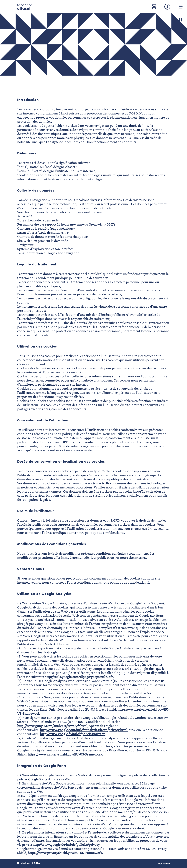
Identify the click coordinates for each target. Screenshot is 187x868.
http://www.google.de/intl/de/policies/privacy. (66, 844)
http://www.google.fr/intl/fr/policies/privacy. (73, 734)
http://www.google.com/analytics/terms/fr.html (52, 726)
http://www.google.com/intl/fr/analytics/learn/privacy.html (84, 730)
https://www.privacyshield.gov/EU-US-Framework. (65, 754)
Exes (28, 863)
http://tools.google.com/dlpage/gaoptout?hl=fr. (79, 677)
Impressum (164, 863)
